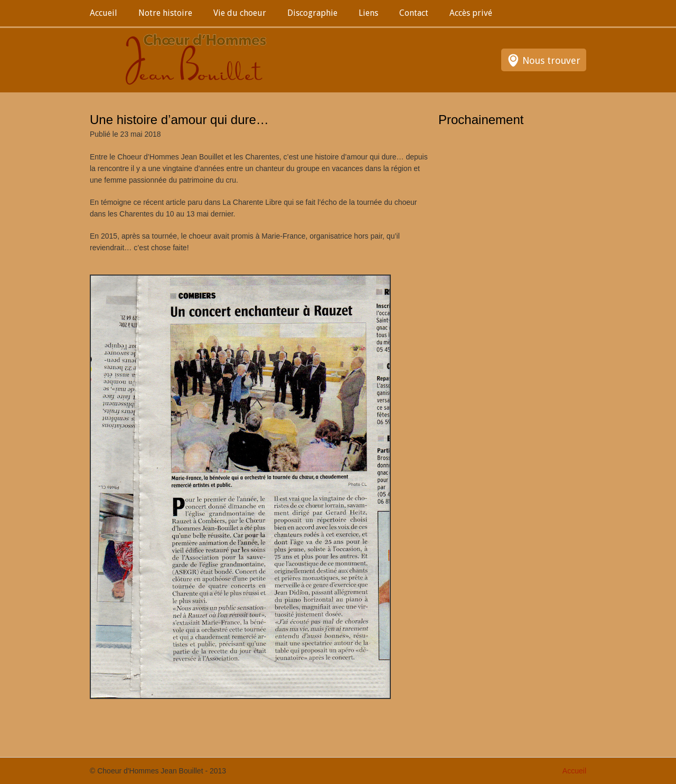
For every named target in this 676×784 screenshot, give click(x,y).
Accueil (104, 13)
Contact (414, 13)
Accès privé (471, 13)
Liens (368, 13)
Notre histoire (165, 13)
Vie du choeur (240, 13)
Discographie (312, 13)
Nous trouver (551, 60)
